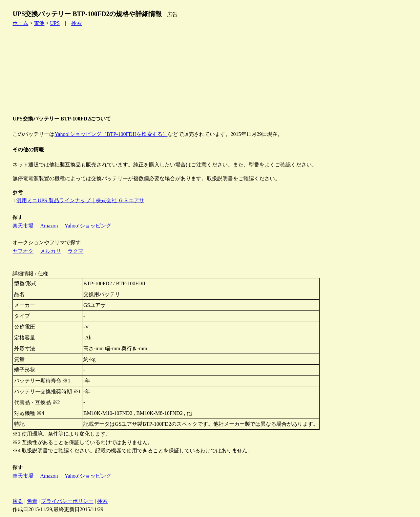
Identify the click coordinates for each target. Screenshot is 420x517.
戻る (18, 501)
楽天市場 (23, 226)
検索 (76, 23)
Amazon (49, 226)
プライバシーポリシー (67, 501)
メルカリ (51, 251)
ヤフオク (23, 251)
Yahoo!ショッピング (88, 226)
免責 (32, 501)
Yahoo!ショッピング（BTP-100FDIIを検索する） (111, 134)
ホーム (20, 23)
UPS (55, 23)
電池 (39, 23)
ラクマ (75, 251)
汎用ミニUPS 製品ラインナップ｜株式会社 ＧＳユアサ (80, 200)
